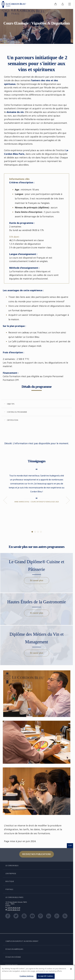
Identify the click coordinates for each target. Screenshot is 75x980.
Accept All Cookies (46, 976)
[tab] (37, 404)
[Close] (71, 969)
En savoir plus (37, 580)
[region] (37, 972)
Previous (5, 500)
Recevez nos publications (37, 854)
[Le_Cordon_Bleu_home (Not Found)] (14, 4)
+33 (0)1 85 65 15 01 (14, 910)
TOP (70, 845)
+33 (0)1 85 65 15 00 (14, 908)
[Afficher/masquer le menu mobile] (70, 4)
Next (68, 500)
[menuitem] (56, 4)
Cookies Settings (27, 976)
